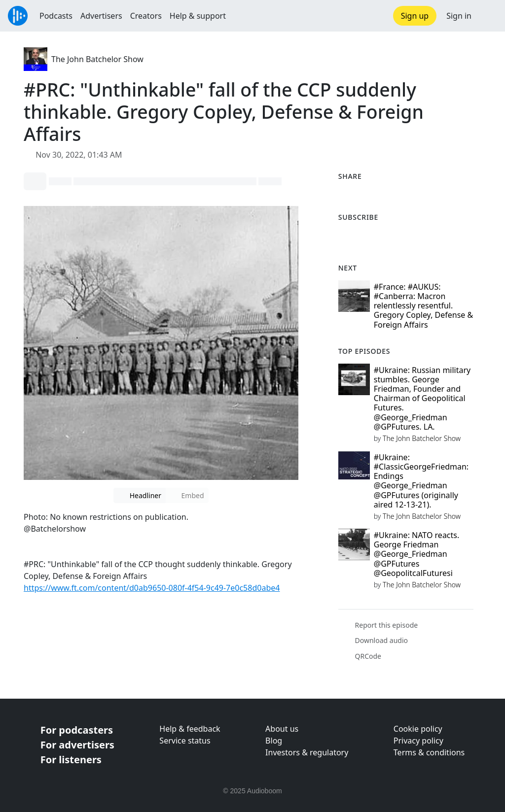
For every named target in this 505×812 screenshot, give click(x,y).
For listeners (71, 760)
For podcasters (77, 730)
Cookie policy (418, 729)
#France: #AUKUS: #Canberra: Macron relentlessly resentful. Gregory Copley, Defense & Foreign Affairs (424, 306)
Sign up (415, 16)
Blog (274, 741)
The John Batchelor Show (97, 59)
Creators (146, 16)
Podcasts (56, 16)
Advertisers (101, 16)
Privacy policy (418, 741)
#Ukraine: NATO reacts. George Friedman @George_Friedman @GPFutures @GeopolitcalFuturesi (417, 554)
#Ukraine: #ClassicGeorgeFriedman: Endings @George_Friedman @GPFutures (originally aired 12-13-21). (421, 481)
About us (282, 729)
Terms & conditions (429, 752)
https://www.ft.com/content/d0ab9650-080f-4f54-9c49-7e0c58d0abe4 (152, 588)
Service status (185, 741)
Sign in (459, 16)
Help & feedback (190, 729)
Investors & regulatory (307, 752)
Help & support (198, 16)
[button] (488, 16)
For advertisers (77, 745)
